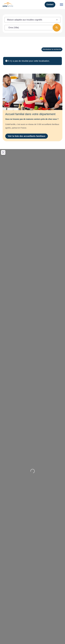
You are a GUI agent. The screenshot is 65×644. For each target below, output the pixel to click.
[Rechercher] (57, 28)
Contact (50, 4)
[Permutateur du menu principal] (61, 5)
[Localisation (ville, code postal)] (29, 28)
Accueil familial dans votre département (30, 114)
